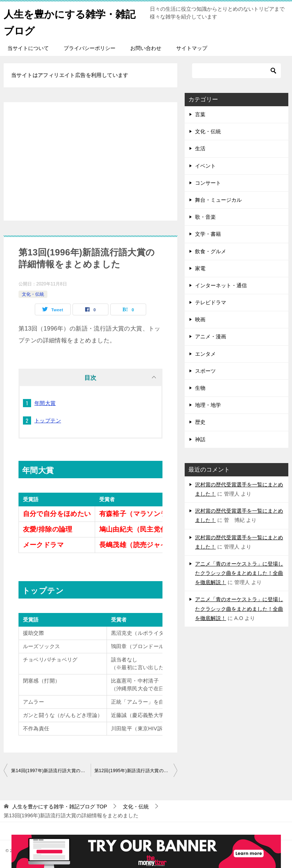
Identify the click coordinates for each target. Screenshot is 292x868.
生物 (200, 388)
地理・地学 (208, 405)
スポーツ (205, 371)
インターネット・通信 (221, 285)
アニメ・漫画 (211, 336)
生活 (200, 148)
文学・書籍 (208, 234)
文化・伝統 (33, 294)
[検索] (236, 71)
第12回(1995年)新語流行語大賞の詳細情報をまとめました (136, 771)
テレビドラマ (211, 302)
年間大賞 (45, 403)
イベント (205, 166)
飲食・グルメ (211, 251)
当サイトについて (28, 48)
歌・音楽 (205, 217)
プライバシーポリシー (90, 48)
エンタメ (205, 354)
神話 (200, 439)
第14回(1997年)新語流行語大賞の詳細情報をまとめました (51, 771)
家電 (200, 268)
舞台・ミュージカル (218, 200)
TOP (60, 807)
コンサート (208, 183)
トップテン (48, 420)
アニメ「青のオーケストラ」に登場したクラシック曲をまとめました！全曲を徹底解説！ (239, 573)
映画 (200, 319)
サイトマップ (192, 48)
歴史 (200, 422)
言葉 (200, 114)
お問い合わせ (146, 48)
